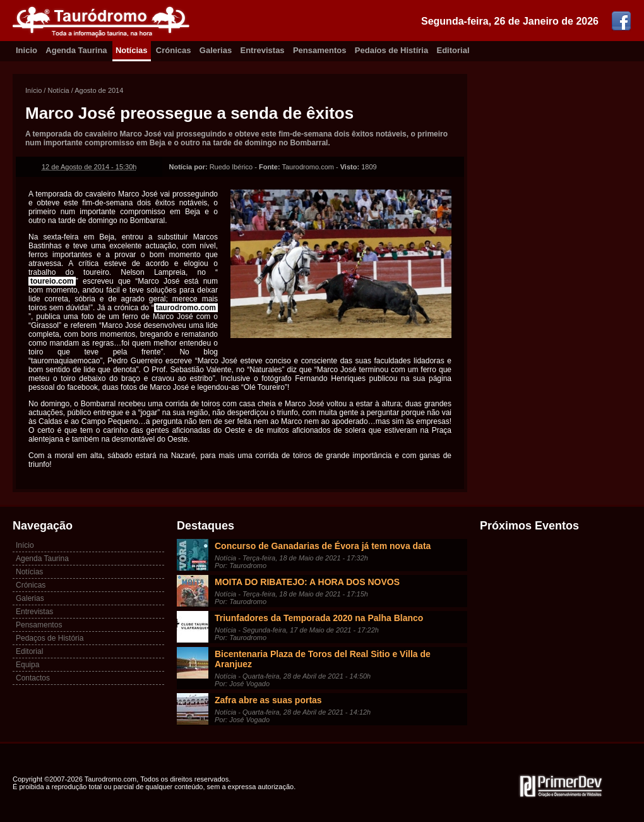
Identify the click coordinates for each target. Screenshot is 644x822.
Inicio (27, 50)
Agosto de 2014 (99, 90)
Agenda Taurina (76, 50)
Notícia (58, 90)
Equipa (27, 665)
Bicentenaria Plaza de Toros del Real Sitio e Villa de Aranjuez (323, 659)
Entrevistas (263, 50)
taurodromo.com (186, 308)
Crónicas (174, 50)
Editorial (453, 50)
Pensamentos (320, 50)
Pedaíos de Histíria (391, 50)
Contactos (33, 678)
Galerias (216, 50)
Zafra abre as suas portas (268, 700)
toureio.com (52, 281)
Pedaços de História (50, 638)
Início (33, 90)
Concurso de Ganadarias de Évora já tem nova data (323, 546)
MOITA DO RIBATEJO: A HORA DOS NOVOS (307, 582)
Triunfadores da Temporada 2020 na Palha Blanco (319, 618)
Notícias (132, 50)
